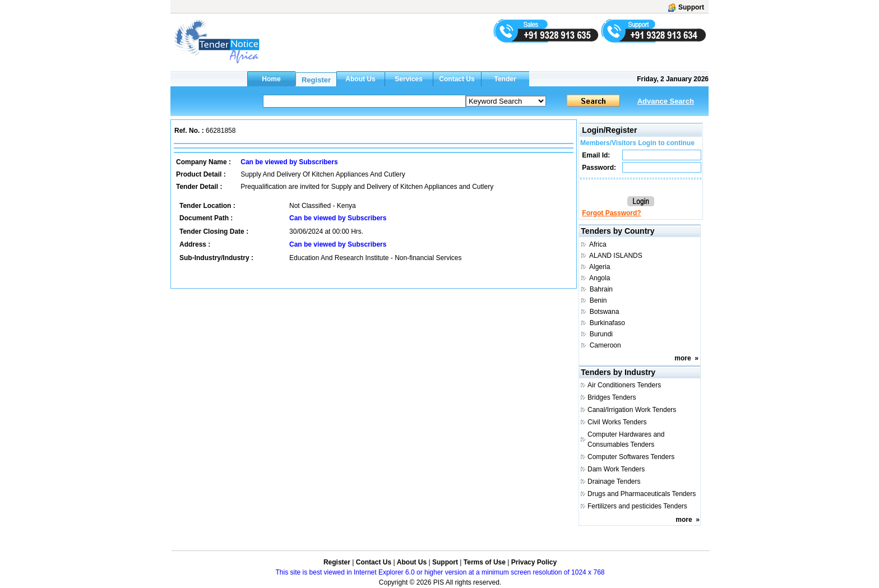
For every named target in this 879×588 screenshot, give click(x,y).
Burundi (601, 334)
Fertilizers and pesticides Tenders (637, 506)
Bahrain (601, 289)
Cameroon (605, 345)
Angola (600, 278)
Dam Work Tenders (616, 469)
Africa (598, 244)
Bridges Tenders (612, 397)
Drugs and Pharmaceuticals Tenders (642, 494)
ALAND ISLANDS (616, 256)
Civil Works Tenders (617, 422)
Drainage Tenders (614, 481)
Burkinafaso (607, 323)
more (683, 358)
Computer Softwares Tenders (631, 457)
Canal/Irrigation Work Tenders (632, 410)
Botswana (605, 312)
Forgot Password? (611, 213)
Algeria (600, 267)
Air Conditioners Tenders (624, 385)
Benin (598, 300)
